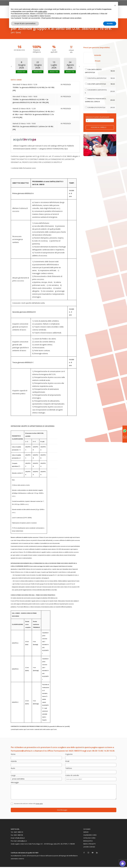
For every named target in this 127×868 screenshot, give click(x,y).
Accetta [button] (110, 23)
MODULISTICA (88, 842)
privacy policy (39, 805)
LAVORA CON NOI (89, 848)
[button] (115, 5)
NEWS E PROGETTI (89, 845)
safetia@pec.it (22, 842)
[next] (79, 66)
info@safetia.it (20, 839)
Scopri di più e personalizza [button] (25, 23)
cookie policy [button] (42, 11)
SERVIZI (86, 833)
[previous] (11, 66)
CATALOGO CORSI (89, 839)
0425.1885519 (18, 833)
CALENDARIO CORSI (90, 836)
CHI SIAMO (87, 830)
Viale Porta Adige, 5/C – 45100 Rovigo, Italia (43, 845)
